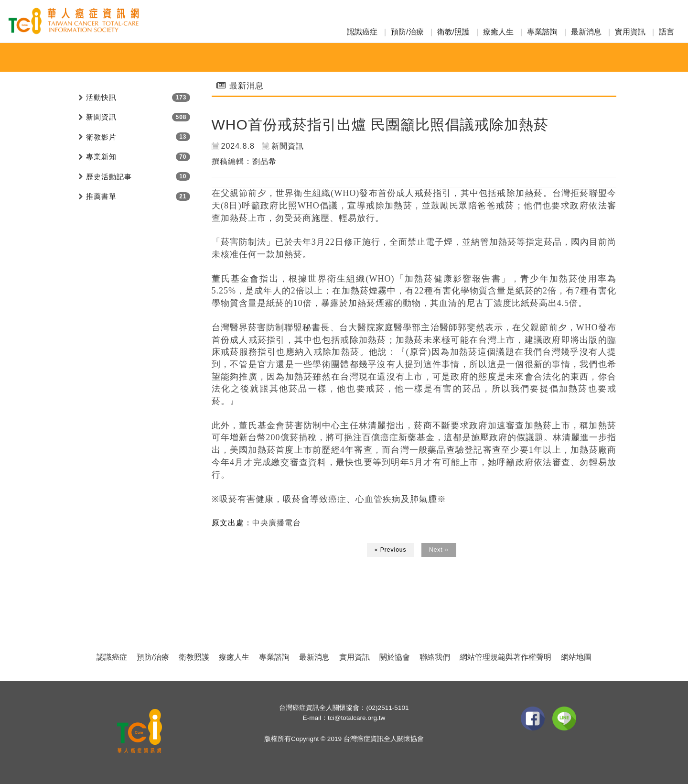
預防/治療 (407, 32)
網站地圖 (576, 657)
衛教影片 (101, 137)
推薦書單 (101, 196)
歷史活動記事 (109, 177)
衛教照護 (194, 657)
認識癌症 (362, 32)
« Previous (391, 550)
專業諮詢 (542, 32)
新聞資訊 (101, 117)
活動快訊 (101, 97)
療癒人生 (498, 32)
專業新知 (101, 157)
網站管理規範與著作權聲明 (505, 657)
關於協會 (395, 657)
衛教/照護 (453, 32)
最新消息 (586, 32)
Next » (439, 550)
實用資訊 (630, 32)
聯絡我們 (435, 657)
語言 (666, 32)
